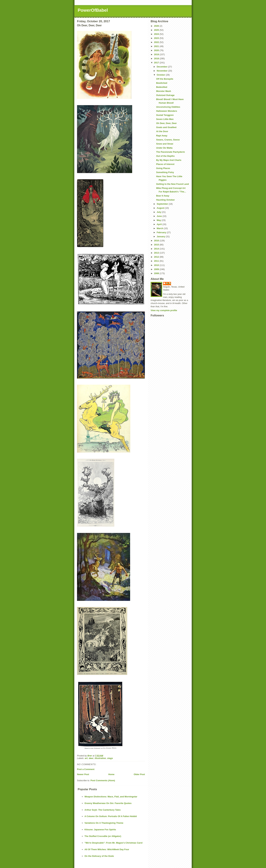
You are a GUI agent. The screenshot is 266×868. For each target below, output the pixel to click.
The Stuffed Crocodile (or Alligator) (103, 836)
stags (110, 758)
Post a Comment (86, 769)
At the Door (162, 131)
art (86, 758)
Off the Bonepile (165, 79)
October (161, 75)
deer (91, 758)
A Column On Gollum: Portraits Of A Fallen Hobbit (111, 816)
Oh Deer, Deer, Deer (166, 123)
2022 (157, 42)
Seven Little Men (165, 119)
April (160, 224)
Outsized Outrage (165, 95)
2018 (157, 59)
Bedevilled (162, 87)
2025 (157, 30)
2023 (157, 38)
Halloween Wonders (167, 111)
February (162, 232)
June (160, 216)
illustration (100, 758)
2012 (157, 257)
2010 (157, 265)
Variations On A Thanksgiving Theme (104, 823)
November (162, 71)
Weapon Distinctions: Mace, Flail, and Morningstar (111, 797)
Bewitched (162, 83)
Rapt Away (162, 136)
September (163, 204)
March (160, 228)
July (159, 212)
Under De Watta (164, 148)
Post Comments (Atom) (103, 780)
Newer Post (83, 774)
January (161, 236)
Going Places (163, 168)
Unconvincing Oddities (168, 107)
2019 (157, 54)
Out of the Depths (165, 156)
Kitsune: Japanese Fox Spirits (100, 830)
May (159, 220)
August (161, 208)
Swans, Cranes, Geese (168, 140)
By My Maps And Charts (169, 160)
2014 (157, 249)
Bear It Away (163, 196)
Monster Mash (163, 91)
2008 (157, 273)
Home (111, 774)
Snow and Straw (165, 144)
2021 (157, 46)
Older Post (139, 774)
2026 (157, 26)
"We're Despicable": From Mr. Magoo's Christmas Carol (113, 843)
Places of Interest (165, 164)
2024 (157, 34)
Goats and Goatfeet (166, 127)
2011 (157, 261)
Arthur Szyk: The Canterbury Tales (103, 810)
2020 (157, 50)
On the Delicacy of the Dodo (99, 856)
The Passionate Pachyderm (170, 152)
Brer (169, 283)
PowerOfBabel (93, 10)
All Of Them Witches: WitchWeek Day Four (107, 849)
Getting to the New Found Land (172, 184)
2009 (157, 269)
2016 (157, 241)
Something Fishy (165, 172)
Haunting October (165, 200)
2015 (157, 245)
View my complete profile (164, 310)
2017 (157, 63)
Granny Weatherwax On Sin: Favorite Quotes (108, 803)
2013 (157, 253)
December (162, 67)
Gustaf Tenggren (165, 115)
